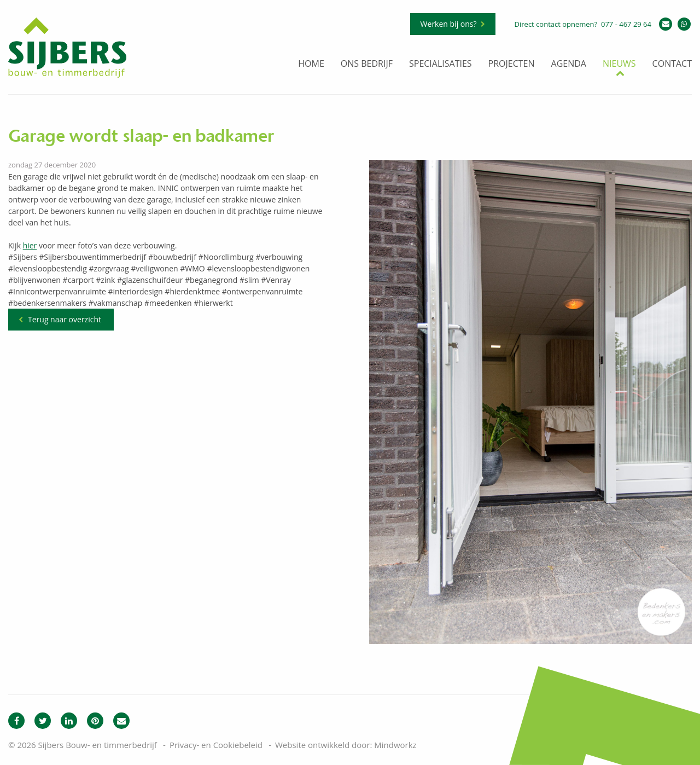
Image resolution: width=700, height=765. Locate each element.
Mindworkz (395, 745)
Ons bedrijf (367, 64)
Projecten (512, 64)
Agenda (569, 64)
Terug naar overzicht (65, 319)
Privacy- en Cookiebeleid (216, 745)
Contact (672, 64)
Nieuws (619, 64)
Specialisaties (441, 64)
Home (311, 64)
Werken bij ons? (449, 24)
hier (30, 245)
